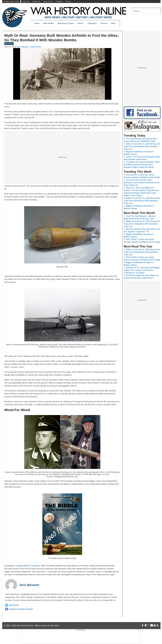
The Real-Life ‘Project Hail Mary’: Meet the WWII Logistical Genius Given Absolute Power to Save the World (142, 165)
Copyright (59, 1)
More (113, 23)
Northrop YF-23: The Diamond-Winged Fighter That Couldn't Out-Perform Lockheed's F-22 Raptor (142, 270)
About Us (26, 1)
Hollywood (92, 23)
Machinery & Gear (66, 23)
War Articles (49, 23)
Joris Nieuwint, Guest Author (29, 47)
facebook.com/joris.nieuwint (19, 609)
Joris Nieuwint (29, 585)
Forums (104, 23)
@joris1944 (12, 605)
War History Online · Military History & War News (38, 626)
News (37, 23)
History (81, 23)
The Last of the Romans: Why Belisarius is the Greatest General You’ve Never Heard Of (142, 183)
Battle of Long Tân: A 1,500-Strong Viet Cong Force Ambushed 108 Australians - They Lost (142, 146)
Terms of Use (48, 1)
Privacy (68, 1)
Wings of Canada (31, 566)
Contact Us (36, 1)
